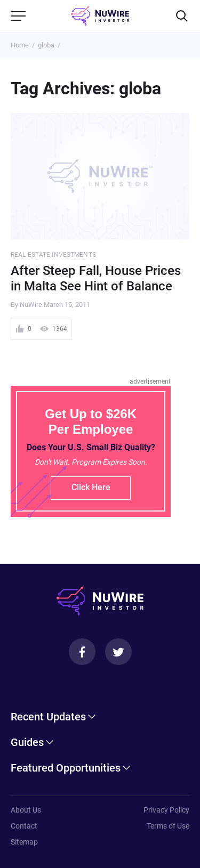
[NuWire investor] (100, 16)
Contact (24, 826)
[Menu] (18, 16)
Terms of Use (168, 826)
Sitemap (24, 842)
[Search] (182, 16)
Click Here (91, 487)
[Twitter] (118, 652)
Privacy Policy (166, 810)
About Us (26, 810)
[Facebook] (82, 652)
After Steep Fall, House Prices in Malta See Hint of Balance (96, 278)
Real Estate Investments (53, 255)
